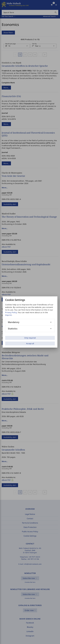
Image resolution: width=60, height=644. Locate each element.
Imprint (8, 315)
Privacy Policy (11, 312)
